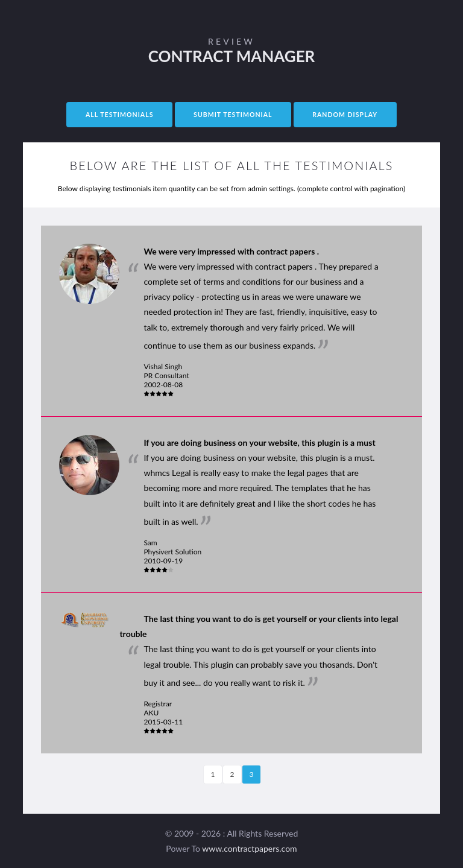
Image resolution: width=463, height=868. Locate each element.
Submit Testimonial (233, 115)
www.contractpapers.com (249, 848)
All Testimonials (120, 115)
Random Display (345, 115)
